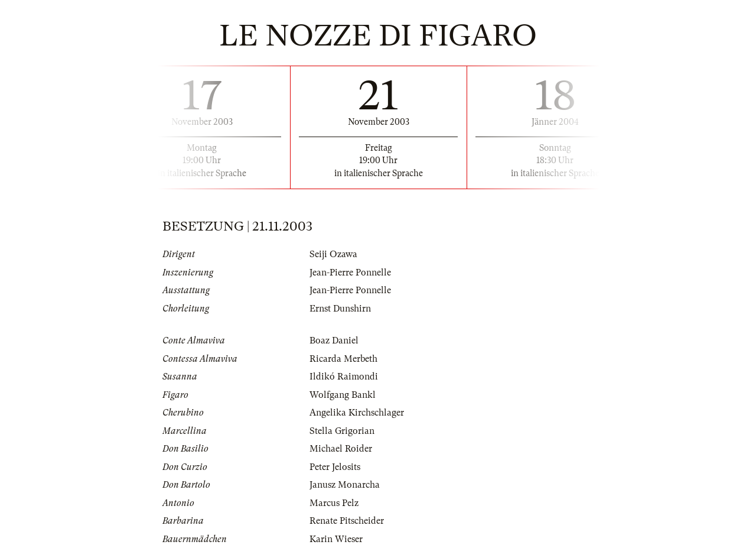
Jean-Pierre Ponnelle (350, 273)
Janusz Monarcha (345, 485)
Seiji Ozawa (333, 254)
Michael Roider (341, 449)
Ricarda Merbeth (343, 359)
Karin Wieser (336, 539)
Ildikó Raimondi (344, 377)
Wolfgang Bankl (343, 395)
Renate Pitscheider (347, 521)
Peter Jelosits (335, 467)
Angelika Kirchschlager (357, 413)
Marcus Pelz (334, 503)
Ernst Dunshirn (340, 309)
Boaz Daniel (334, 341)
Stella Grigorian (342, 431)
